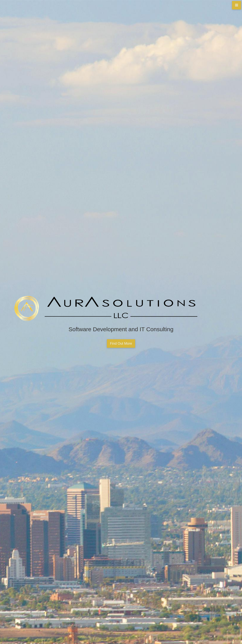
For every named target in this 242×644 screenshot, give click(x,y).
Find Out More (121, 344)
